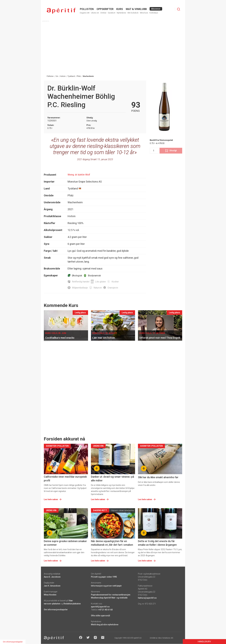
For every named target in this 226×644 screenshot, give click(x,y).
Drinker (103, 13)
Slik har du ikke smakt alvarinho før (158, 477)
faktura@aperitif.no (147, 598)
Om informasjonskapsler (56, 610)
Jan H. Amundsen (52, 586)
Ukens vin (95, 13)
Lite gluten (100, 282)
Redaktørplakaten (72, 604)
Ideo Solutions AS (166, 638)
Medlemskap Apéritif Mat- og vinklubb (109, 598)
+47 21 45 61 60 (105, 610)
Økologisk (77, 276)
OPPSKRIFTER (105, 9)
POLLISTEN (87, 9)
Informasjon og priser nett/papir (106, 586)
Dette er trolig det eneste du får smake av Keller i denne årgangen (157, 543)
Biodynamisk (94, 276)
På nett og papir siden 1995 (104, 577)
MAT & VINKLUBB (136, 9)
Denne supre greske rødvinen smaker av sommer (65, 543)
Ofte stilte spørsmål (100, 616)
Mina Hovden (50, 595)
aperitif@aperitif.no (100, 607)
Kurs (120, 9)
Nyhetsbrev (121, 13)
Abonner (156, 9)
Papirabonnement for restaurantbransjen (111, 595)
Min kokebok (133, 13)
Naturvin (98, 288)
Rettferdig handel (81, 282)
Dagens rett (85, 13)
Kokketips (154, 13)
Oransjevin (113, 288)
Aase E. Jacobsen (52, 577)
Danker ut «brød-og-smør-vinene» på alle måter (112, 478)
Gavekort (112, 13)
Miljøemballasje (80, 288)
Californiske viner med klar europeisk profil (65, 478)
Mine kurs (144, 13)
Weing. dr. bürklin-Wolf (79, 175)
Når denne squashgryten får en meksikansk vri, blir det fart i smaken (112, 543)
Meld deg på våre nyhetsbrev (105, 625)
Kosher (115, 282)
